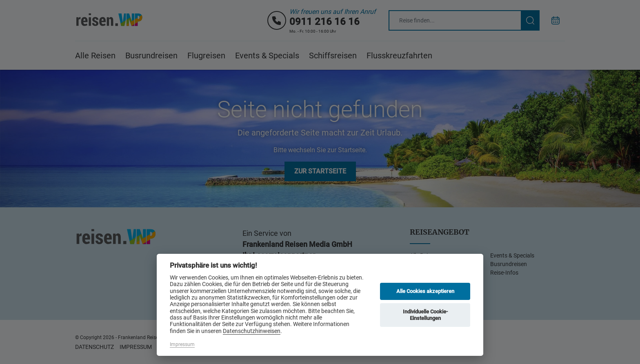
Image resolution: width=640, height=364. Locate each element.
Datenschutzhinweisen (252, 331)
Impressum (182, 344)
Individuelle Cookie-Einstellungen (425, 315)
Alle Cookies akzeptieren (425, 291)
